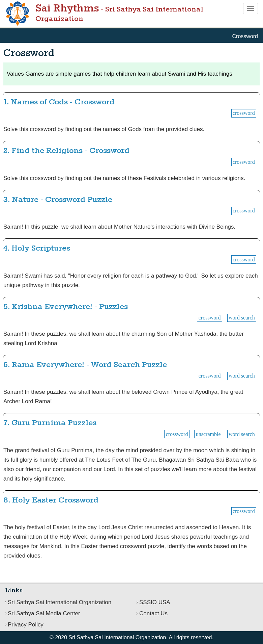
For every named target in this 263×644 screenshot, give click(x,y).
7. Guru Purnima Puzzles (50, 423)
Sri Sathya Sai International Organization (60, 602)
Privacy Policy (26, 625)
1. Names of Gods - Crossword (59, 102)
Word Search (242, 318)
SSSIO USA (155, 602)
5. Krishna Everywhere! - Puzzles (66, 307)
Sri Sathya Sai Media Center (44, 613)
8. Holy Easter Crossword (51, 500)
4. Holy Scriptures (37, 248)
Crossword (244, 113)
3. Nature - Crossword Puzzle (58, 200)
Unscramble (208, 434)
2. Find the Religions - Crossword (66, 151)
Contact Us (153, 613)
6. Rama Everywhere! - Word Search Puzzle (85, 365)
